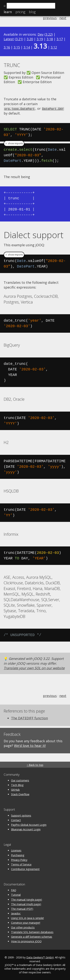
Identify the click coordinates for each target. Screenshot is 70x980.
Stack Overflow (20, 794)
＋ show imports (14, 143)
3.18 (50, 39)
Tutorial (16, 895)
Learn (8, 12)
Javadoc (16, 913)
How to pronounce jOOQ (26, 941)
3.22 (49, 34)
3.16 (7, 47)
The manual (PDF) (22, 908)
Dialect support (34, 234)
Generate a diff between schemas (32, 936)
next (63, 18)
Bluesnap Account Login (26, 829)
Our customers (20, 780)
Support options (21, 815)
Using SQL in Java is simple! (27, 918)
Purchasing (18, 855)
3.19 (40, 39)
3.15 (17, 47)
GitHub (15, 789)
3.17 (60, 39)
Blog (32, 12)
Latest (9, 39)
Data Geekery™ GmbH (40, 957)
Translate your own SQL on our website (34, 668)
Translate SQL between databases (32, 932)
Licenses (16, 850)
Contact (16, 820)
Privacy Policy (19, 859)
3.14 (27, 47)
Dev (41, 34)
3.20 (30, 39)
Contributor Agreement (25, 869)
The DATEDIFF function (29, 718)
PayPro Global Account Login (29, 824)
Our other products (23, 927)
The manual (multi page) (26, 904)
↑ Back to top (35, 765)
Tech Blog (17, 785)
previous (50, 18)
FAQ (14, 890)
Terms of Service (21, 864)
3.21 (19, 39)
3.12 (54, 47)
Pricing (20, 12)
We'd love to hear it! (30, 745)
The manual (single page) (27, 899)
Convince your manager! (26, 922)
